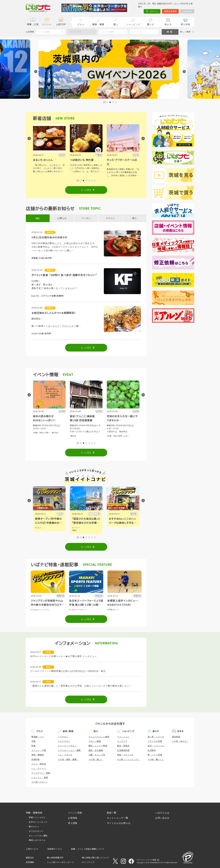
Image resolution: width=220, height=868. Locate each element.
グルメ (81, 24)
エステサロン (64, 741)
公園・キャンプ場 (97, 755)
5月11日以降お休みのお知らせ (49, 238)
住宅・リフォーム (156, 746)
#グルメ (75, 528)
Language (187, 11)
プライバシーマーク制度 (146, 860)
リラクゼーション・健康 (69, 750)
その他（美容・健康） (68, 759)
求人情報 (185, 24)
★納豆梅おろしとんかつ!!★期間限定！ (54, 313)
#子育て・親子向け (88, 433)
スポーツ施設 (95, 741)
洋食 (34, 741)
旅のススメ (34, 827)
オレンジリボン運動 (38, 836)
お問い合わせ (162, 818)
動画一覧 (112, 813)
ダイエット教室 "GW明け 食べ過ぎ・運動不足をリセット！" (64, 275)
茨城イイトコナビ (37, 817)
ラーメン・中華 (39, 750)
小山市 (97, 514)
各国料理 (36, 759)
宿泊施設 (176, 737)
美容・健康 (98, 24)
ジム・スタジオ (65, 755)
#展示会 (110, 436)
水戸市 (60, 514)
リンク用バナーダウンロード (60, 862)
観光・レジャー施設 (98, 746)
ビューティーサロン (67, 746)
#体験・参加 (75, 433)
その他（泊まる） (180, 741)
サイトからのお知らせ (119, 823)
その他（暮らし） (156, 759)
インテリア (122, 741)
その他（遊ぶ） (96, 759)
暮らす (151, 24)
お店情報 (73, 818)
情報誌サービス (55, 849)
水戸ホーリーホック (38, 822)
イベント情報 (75, 813)
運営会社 (30, 858)
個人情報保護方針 (55, 858)
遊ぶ (116, 24)
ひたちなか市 (131, 514)
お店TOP (61, 24)
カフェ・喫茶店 (39, 764)
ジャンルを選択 (107, 32)
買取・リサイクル (125, 755)
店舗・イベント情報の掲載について (88, 849)
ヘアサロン (63, 737)
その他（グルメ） (40, 782)
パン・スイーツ (39, 768)
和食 (34, 746)
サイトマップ (88, 862)
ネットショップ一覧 (118, 818)
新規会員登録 (170, 11)
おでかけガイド (36, 831)
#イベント (39, 528)
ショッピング (133, 24)
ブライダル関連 (155, 741)
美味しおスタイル (37, 840)
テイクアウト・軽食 (41, 773)
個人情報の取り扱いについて (95, 858)
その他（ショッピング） (128, 759)
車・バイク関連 (155, 755)
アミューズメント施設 (99, 737)
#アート (38, 530)
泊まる (168, 24)
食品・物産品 (123, 746)
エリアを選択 (44, 32)
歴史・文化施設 (96, 750)
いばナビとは (162, 813)
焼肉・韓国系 (38, 755)
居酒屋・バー (38, 737)
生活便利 (152, 750)
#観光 (111, 530)
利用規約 (30, 862)
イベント (47, 24)
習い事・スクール (156, 737)
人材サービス (32, 849)
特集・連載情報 (34, 813)
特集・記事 (33, 24)
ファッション (123, 737)
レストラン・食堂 (40, 778)
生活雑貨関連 (123, 750)
